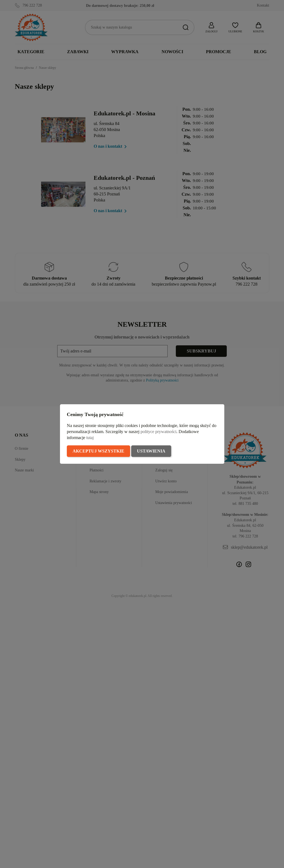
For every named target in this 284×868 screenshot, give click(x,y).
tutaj (90, 438)
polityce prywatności (158, 432)
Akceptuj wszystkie (98, 451)
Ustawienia (151, 451)
